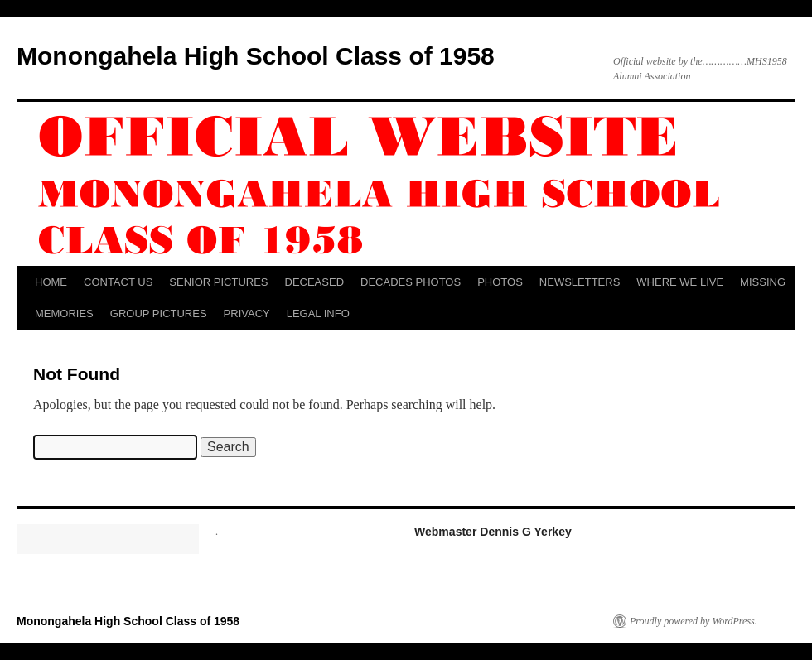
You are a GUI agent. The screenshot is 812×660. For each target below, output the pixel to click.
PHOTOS (500, 282)
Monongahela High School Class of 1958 (256, 56)
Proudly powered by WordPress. (694, 621)
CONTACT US (118, 282)
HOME (51, 282)
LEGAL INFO (318, 313)
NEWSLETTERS (580, 282)
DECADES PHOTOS (411, 282)
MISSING (763, 282)
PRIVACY (247, 313)
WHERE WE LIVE (680, 282)
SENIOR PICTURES (218, 282)
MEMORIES (64, 313)
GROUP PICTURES (159, 313)
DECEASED (315, 282)
